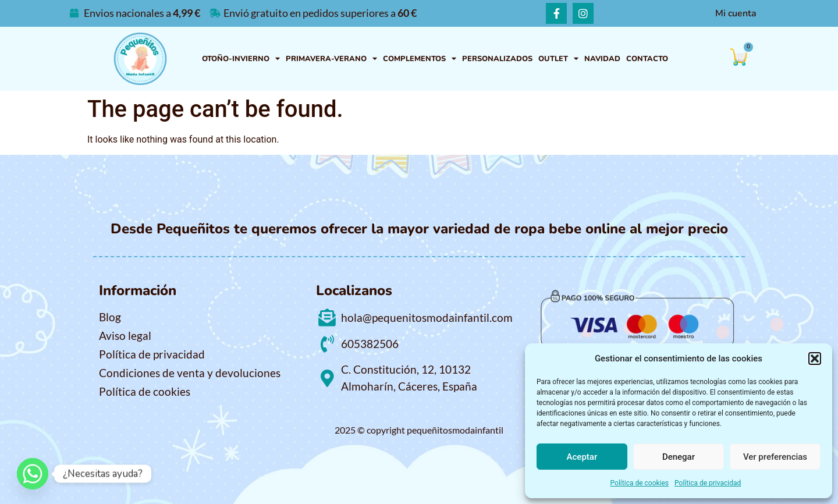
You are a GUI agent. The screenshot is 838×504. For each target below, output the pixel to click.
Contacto (647, 59)
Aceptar (582, 457)
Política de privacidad (708, 483)
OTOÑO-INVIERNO (241, 59)
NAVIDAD (602, 59)
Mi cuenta (736, 13)
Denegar (679, 457)
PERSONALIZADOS (497, 59)
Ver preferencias (775, 457)
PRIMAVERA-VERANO (331, 59)
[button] (815, 359)
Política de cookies (640, 483)
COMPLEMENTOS (420, 59)
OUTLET (558, 59)
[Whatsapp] (33, 474)
